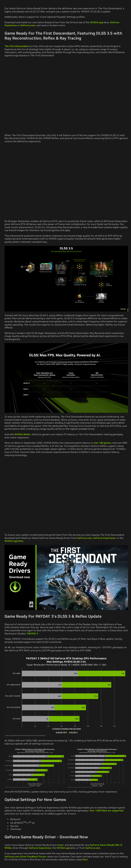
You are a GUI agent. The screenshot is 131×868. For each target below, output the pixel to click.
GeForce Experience (104, 538)
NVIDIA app (97, 22)
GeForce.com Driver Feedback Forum (25, 856)
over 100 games (102, 443)
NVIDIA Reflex (23, 434)
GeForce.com (28, 25)
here (61, 845)
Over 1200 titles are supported (106, 810)
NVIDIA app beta (14, 541)
